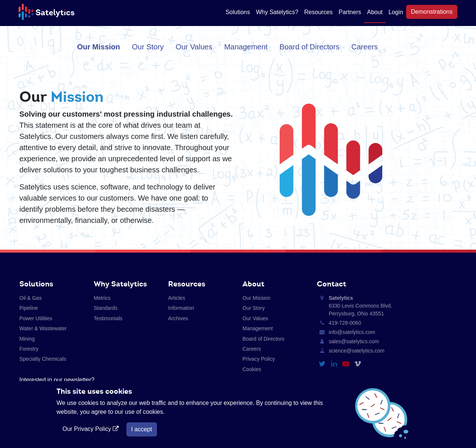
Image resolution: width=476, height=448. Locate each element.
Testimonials (108, 318)
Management (246, 47)
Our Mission (99, 47)
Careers (365, 47)
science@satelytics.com (357, 351)
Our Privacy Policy (91, 429)
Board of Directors (310, 47)
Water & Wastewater (43, 328)
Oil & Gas (30, 298)
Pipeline (29, 308)
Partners (350, 12)
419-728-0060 (345, 323)
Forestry (29, 349)
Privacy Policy (259, 359)
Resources (318, 12)
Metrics (102, 298)
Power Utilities (36, 318)
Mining (27, 339)
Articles (177, 298)
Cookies (252, 369)
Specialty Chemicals (43, 359)
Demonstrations (432, 12)
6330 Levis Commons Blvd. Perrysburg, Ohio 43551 (360, 306)
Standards (106, 308)
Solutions (238, 12)
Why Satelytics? (277, 12)
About (375, 12)
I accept (142, 429)
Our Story (148, 47)
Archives (178, 318)
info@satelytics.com (352, 332)
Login (396, 12)
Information (181, 308)
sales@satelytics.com (354, 341)
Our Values (194, 47)
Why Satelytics (120, 284)
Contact (332, 284)
